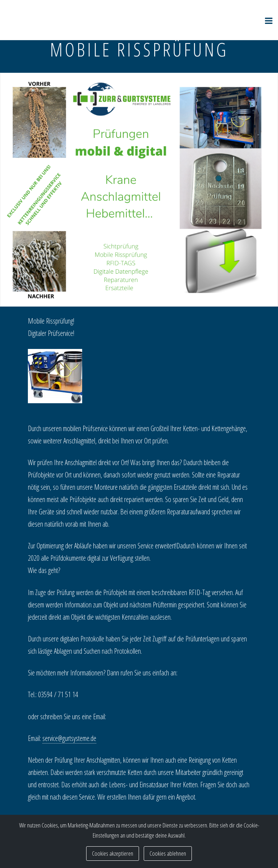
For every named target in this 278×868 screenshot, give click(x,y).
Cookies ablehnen (168, 853)
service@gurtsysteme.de (69, 738)
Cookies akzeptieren (113, 853)
